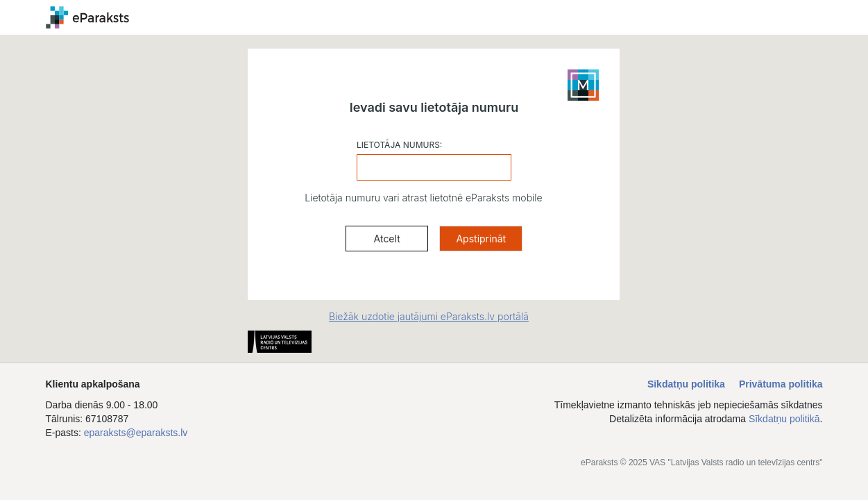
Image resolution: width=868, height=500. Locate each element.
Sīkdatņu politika (686, 384)
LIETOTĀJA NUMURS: (399, 145)
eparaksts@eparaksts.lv (136, 433)
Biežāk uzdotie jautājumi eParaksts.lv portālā (429, 316)
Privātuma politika (781, 384)
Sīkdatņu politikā (784, 419)
